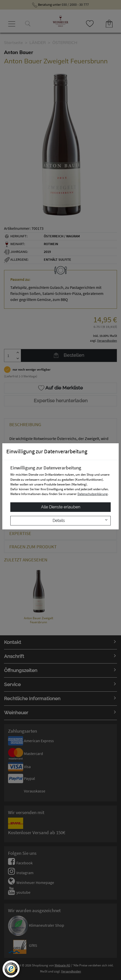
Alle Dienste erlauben (61, 507)
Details (80, 520)
